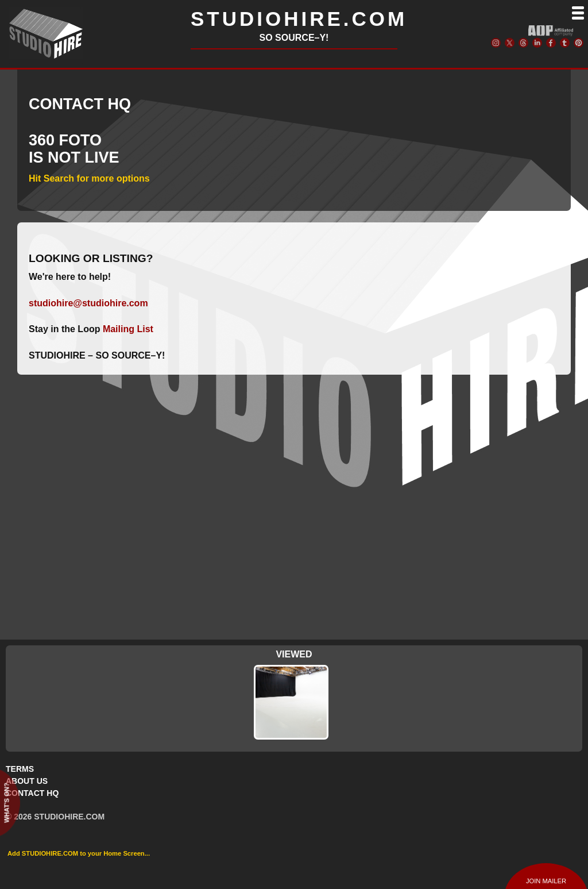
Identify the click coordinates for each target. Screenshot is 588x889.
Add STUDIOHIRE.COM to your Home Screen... (79, 853)
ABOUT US (27, 781)
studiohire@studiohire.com (88, 303)
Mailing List (128, 329)
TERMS (20, 769)
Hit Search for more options (89, 178)
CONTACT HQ (32, 793)
